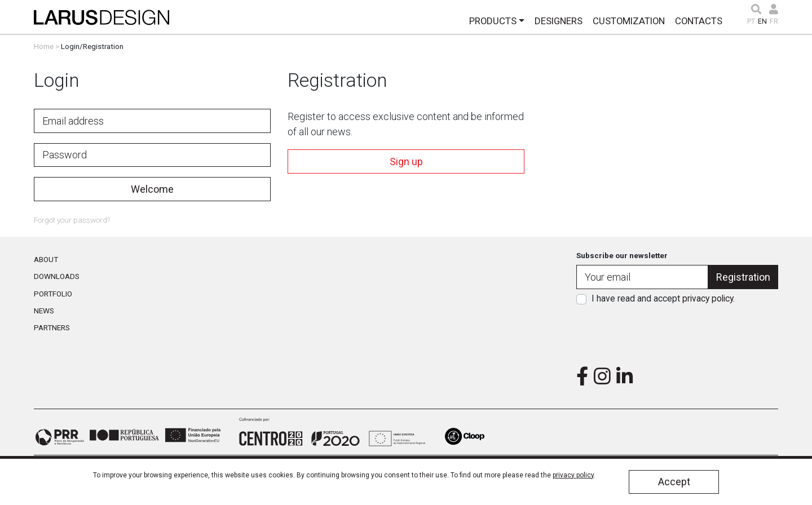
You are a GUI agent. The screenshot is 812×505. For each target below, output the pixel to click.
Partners (52, 327)
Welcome (152, 189)
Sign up (406, 161)
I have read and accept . (663, 298)
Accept (674, 482)
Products (493, 21)
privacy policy (708, 298)
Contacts (699, 21)
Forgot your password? (72, 220)
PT (751, 21)
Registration (743, 277)
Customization (629, 21)
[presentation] (677, 332)
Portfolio (53, 294)
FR (774, 21)
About (46, 259)
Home (44, 46)
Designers (559, 21)
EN (762, 21)
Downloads (57, 276)
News (44, 311)
